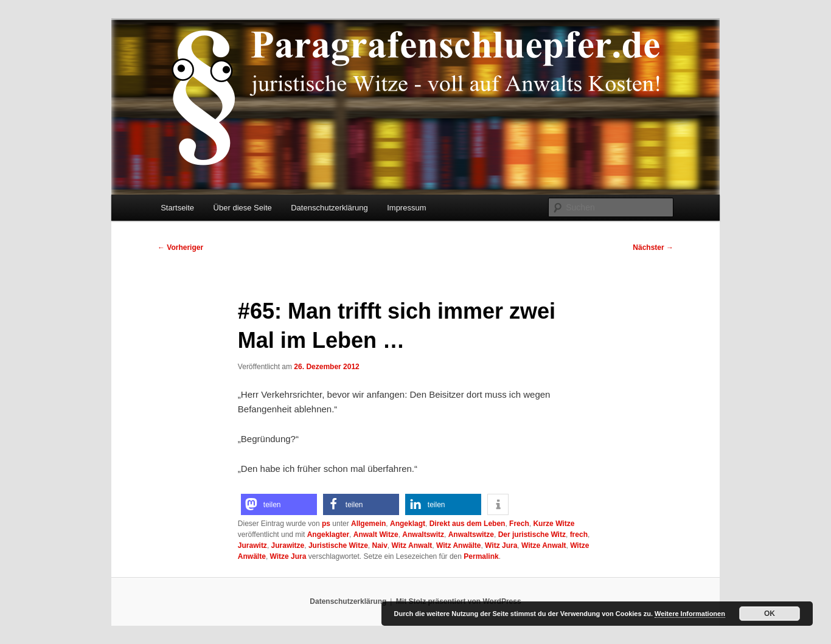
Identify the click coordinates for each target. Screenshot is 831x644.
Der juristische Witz (532, 535)
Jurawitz (252, 545)
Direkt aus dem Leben (468, 524)
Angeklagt (408, 524)
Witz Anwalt (412, 545)
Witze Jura (288, 556)
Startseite (177, 208)
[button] (279, 504)
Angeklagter (328, 535)
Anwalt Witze (376, 535)
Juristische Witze (338, 545)
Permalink (481, 556)
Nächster (653, 248)
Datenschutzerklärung (329, 208)
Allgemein (368, 524)
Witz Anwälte (458, 545)
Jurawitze (288, 545)
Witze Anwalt (544, 545)
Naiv (380, 545)
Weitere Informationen (690, 614)
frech (579, 535)
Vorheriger (180, 248)
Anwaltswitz (423, 535)
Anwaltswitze (471, 535)
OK (770, 614)
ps (326, 524)
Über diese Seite (243, 208)
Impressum (406, 208)
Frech (519, 524)
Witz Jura (501, 545)
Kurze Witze (554, 524)
